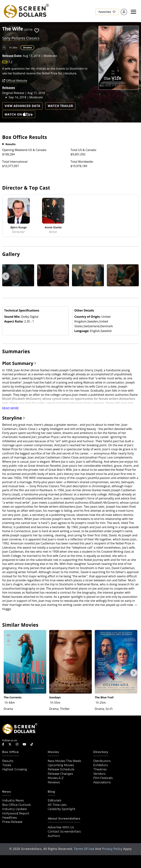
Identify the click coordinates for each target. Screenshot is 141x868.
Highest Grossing (15, 769)
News (7, 792)
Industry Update (15, 809)
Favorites (107, 12)
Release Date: (12, 56)
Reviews (54, 782)
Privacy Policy (113, 849)
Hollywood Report (16, 813)
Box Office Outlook (17, 805)
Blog (51, 792)
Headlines (9, 818)
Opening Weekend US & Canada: (25, 150)
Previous (6, 276)
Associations (102, 782)
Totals (7, 765)
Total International (15, 162)
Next (134, 673)
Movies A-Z (56, 778)
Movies (53, 752)
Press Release (12, 822)
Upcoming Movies (61, 765)
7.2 (10, 62)
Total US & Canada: (84, 150)
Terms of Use (84, 849)
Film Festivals (103, 778)
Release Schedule (61, 769)
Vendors (99, 774)
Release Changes (60, 774)
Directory (101, 752)
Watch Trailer (60, 106)
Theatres (100, 769)
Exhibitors (101, 765)
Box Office (10, 752)
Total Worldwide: (82, 162)
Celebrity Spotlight (62, 809)
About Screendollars (64, 819)
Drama (27, 47)
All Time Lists (57, 805)
